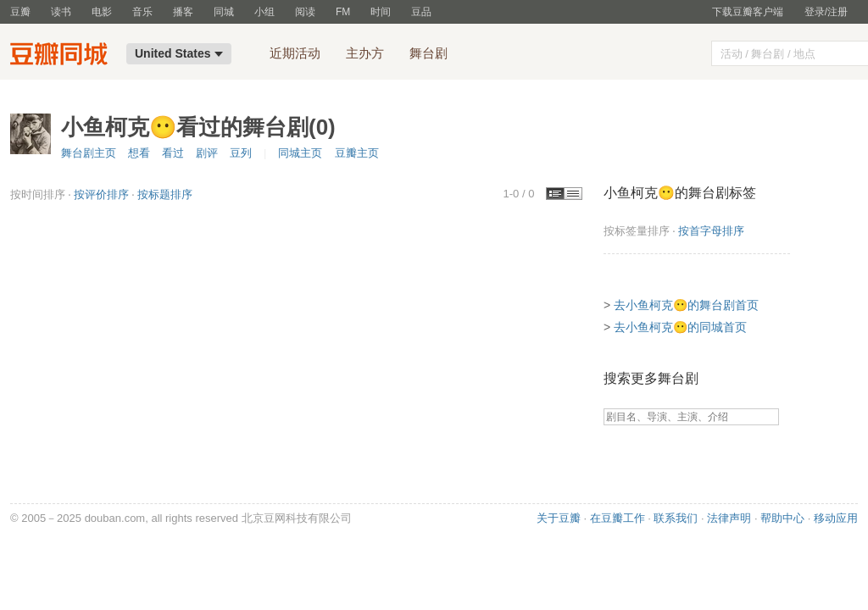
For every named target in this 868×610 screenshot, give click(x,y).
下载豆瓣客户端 (748, 12)
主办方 (365, 53)
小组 (264, 12)
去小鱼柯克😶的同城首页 (680, 327)
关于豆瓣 (559, 518)
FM (343, 12)
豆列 (241, 153)
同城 (224, 12)
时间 (381, 12)
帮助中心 (782, 518)
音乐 (142, 12)
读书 (61, 12)
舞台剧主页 (89, 153)
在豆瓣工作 (618, 518)
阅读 (305, 12)
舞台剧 (428, 53)
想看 (139, 153)
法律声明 (729, 518)
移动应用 (836, 518)
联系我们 (676, 518)
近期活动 (295, 53)
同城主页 (300, 153)
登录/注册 (826, 12)
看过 (173, 153)
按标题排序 (165, 194)
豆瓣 (20, 12)
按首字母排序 (711, 231)
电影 (102, 12)
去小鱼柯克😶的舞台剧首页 (686, 305)
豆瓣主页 (357, 153)
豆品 (421, 12)
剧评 (207, 153)
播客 (183, 12)
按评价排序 (101, 194)
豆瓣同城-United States (63, 56)
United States (179, 53)
